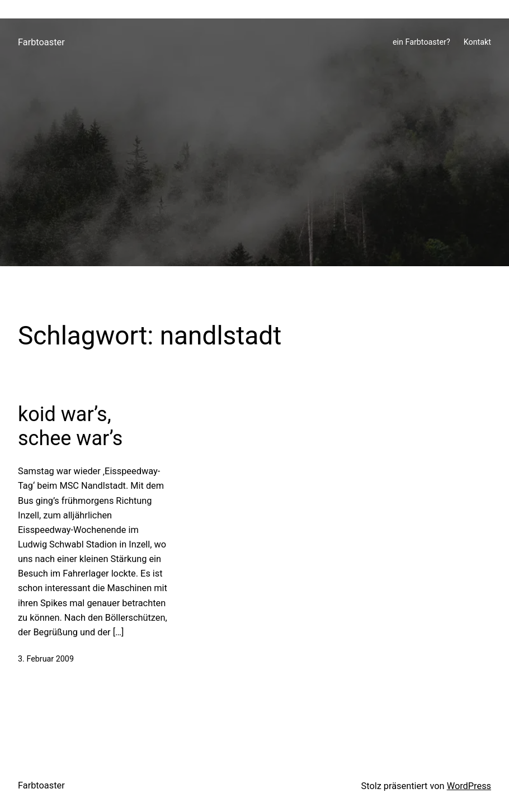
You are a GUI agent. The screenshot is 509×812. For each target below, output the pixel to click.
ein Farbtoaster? (421, 42)
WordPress (469, 786)
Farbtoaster (41, 42)
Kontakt (477, 42)
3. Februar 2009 (46, 659)
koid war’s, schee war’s (70, 426)
